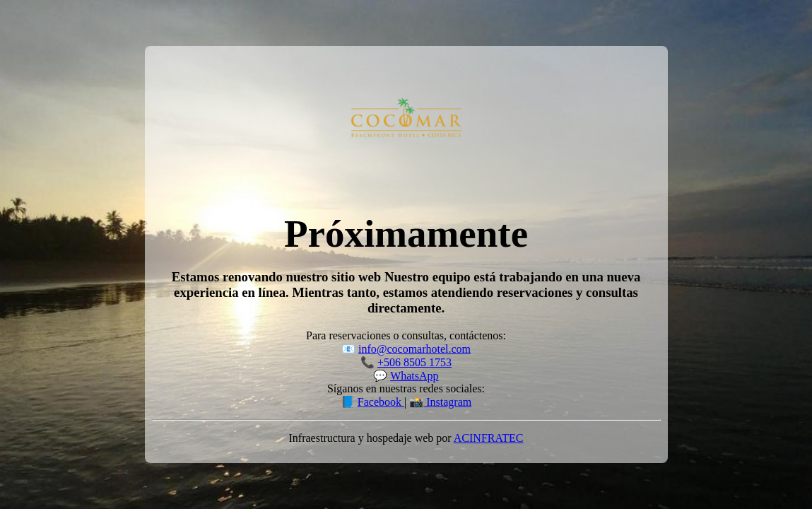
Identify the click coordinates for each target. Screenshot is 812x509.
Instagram (447, 402)
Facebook (381, 402)
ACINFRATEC (489, 438)
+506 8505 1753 (414, 362)
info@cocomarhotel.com (414, 349)
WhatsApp (414, 376)
